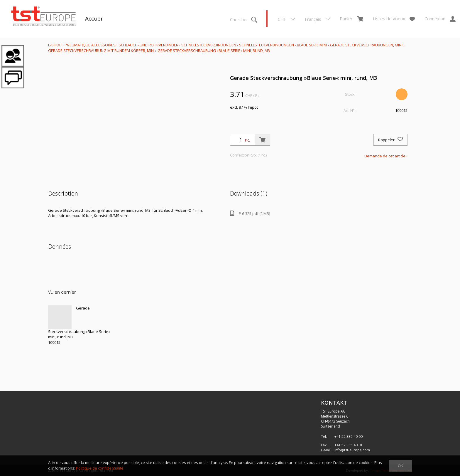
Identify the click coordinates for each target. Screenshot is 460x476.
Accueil (94, 18)
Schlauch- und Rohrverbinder (148, 45)
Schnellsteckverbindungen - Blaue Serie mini (283, 45)
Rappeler (390, 140)
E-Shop (55, 45)
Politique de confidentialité (100, 468)
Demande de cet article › (386, 156)
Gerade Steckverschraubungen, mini (366, 45)
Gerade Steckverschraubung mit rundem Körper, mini (101, 51)
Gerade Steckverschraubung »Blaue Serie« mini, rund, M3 (214, 51)
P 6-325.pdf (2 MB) (250, 213)
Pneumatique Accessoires (90, 45)
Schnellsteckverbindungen (209, 45)
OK (400, 466)
